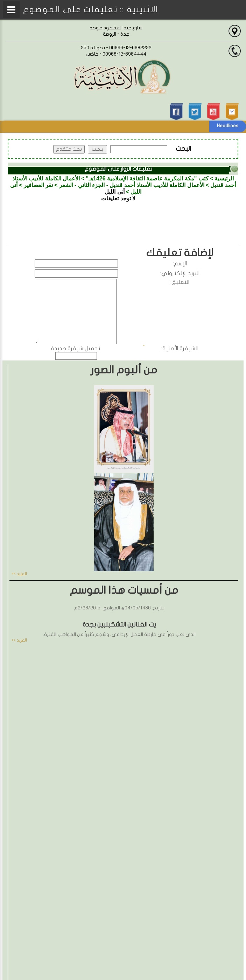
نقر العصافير (38, 185)
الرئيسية (224, 178)
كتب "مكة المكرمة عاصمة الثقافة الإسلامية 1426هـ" (147, 178)
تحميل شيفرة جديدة (76, 349)
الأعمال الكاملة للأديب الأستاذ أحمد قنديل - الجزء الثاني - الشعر (132, 185)
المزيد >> (19, 574)
